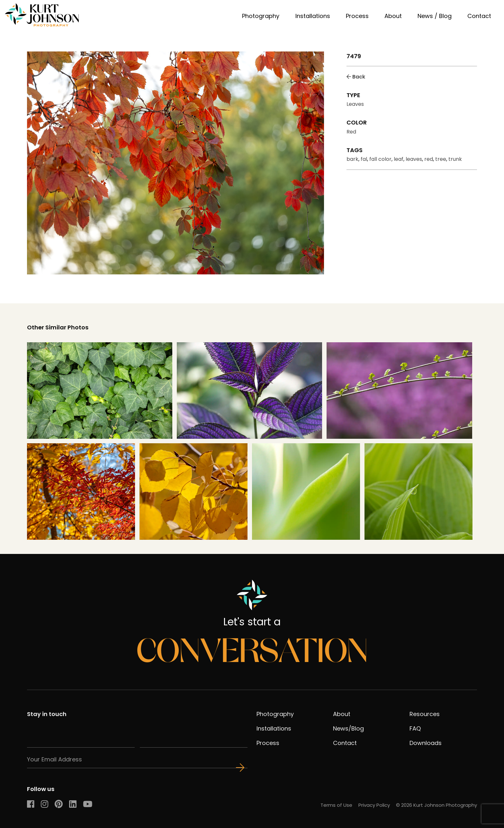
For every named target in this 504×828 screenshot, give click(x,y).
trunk (455, 159)
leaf (399, 159)
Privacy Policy (374, 805)
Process (357, 16)
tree (441, 159)
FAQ (415, 728)
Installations (313, 16)
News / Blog (435, 16)
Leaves (355, 104)
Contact (479, 16)
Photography (261, 16)
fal (364, 159)
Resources (425, 714)
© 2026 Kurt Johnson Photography (437, 805)
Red (351, 132)
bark (352, 159)
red (429, 159)
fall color (380, 159)
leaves (414, 159)
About (393, 16)
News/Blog (348, 728)
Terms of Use (336, 805)
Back (356, 77)
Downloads (426, 743)
